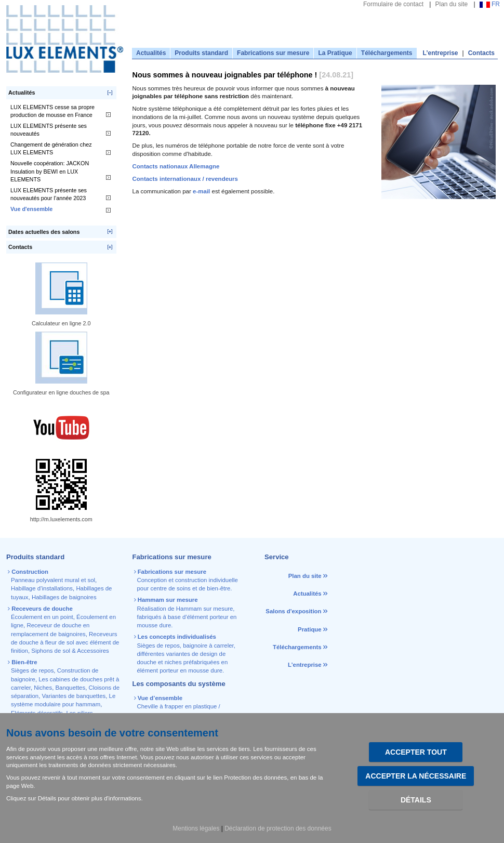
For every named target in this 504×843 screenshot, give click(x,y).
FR (490, 4)
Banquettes (71, 688)
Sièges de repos (32, 670)
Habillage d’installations (42, 588)
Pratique (310, 629)
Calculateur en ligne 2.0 (61, 323)
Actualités (151, 53)
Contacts (481, 53)
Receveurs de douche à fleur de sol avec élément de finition (65, 643)
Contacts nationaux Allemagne (176, 166)
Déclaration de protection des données (278, 828)
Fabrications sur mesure (273, 53)
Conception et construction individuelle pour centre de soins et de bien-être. (187, 580)
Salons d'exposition (294, 611)
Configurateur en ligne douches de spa (61, 392)
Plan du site (451, 4)
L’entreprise (441, 53)
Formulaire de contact (393, 4)
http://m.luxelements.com (61, 519)
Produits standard (201, 53)
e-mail (202, 191)
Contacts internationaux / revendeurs (185, 179)
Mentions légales (196, 828)
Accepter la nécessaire (416, 776)
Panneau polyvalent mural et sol (53, 580)
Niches (43, 688)
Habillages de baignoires (64, 597)
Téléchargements (387, 53)
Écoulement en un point (42, 617)
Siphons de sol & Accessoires (70, 651)
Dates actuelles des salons (44, 232)
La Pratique (335, 53)
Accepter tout (416, 752)
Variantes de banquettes (74, 696)
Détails (416, 800)
